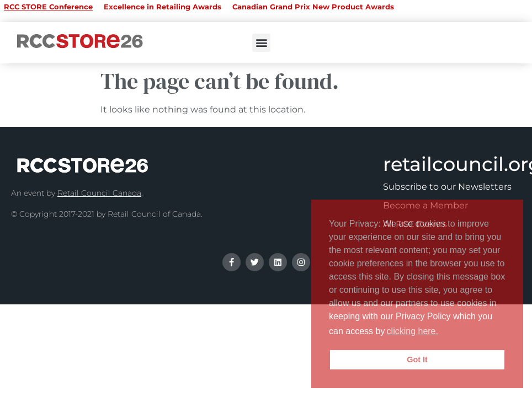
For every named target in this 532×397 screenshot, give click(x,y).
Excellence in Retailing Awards (163, 7)
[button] (261, 43)
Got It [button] (417, 360)
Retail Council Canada (99, 193)
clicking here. (413, 331)
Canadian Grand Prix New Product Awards (313, 7)
